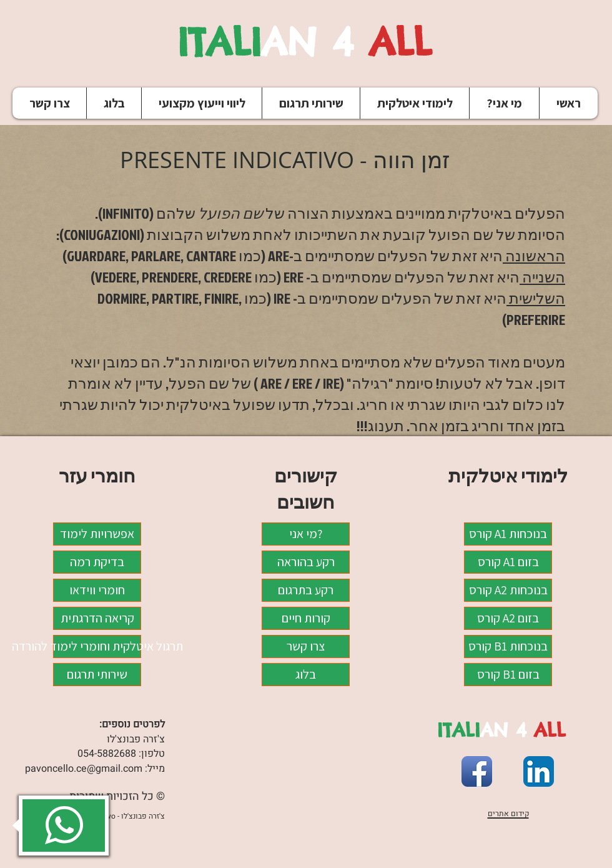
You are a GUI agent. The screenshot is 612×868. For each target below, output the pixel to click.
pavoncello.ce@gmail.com (84, 769)
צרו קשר (306, 646)
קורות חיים (306, 618)
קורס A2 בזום (508, 618)
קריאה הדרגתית (97, 618)
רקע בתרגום (306, 590)
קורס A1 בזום (508, 562)
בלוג (306, 674)
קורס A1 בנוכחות (508, 534)
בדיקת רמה (97, 562)
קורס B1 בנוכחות (508, 646)
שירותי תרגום (97, 674)
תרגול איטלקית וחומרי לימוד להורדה (97, 646)
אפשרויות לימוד (97, 534)
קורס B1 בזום (508, 674)
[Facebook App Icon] (477, 771)
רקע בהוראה (306, 562)
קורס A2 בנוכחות (508, 590)
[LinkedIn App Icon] (539, 771)
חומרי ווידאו (97, 590)
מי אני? (306, 534)
